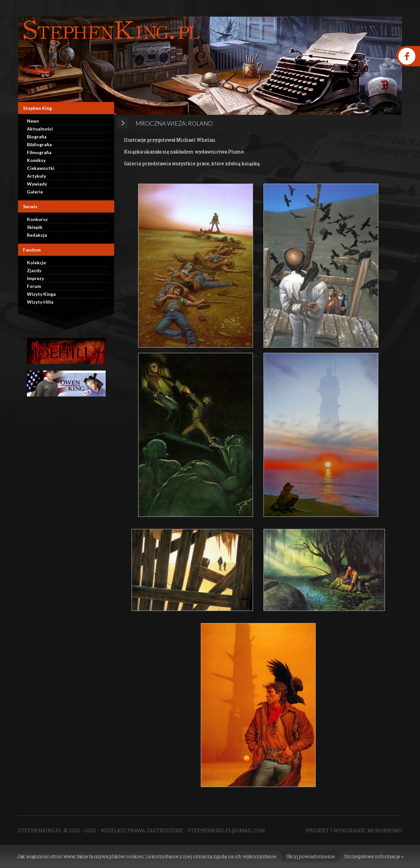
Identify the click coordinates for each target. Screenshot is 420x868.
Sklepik (35, 227)
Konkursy (37, 219)
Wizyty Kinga (41, 294)
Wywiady (37, 184)
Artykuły (36, 176)
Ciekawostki (41, 168)
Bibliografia (39, 144)
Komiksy (36, 160)
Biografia (37, 137)
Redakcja (37, 235)
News (33, 121)
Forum (34, 286)
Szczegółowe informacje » (374, 856)
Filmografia (39, 152)
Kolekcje (36, 262)
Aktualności (40, 129)
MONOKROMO (385, 830)
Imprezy (35, 278)
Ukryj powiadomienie (311, 856)
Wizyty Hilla (40, 302)
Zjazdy (34, 270)
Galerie (35, 192)
